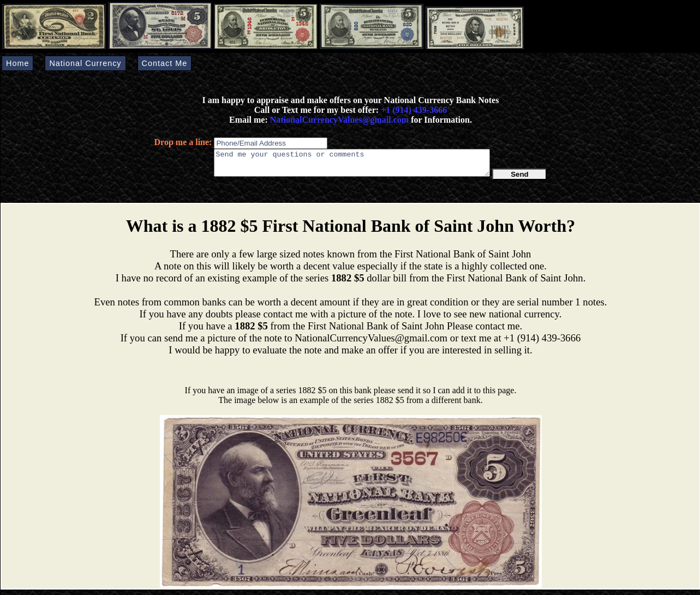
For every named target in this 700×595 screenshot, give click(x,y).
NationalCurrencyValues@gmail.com (338, 120)
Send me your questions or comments (352, 165)
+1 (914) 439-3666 (414, 110)
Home (17, 63)
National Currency (85, 63)
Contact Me (165, 63)
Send (520, 179)
